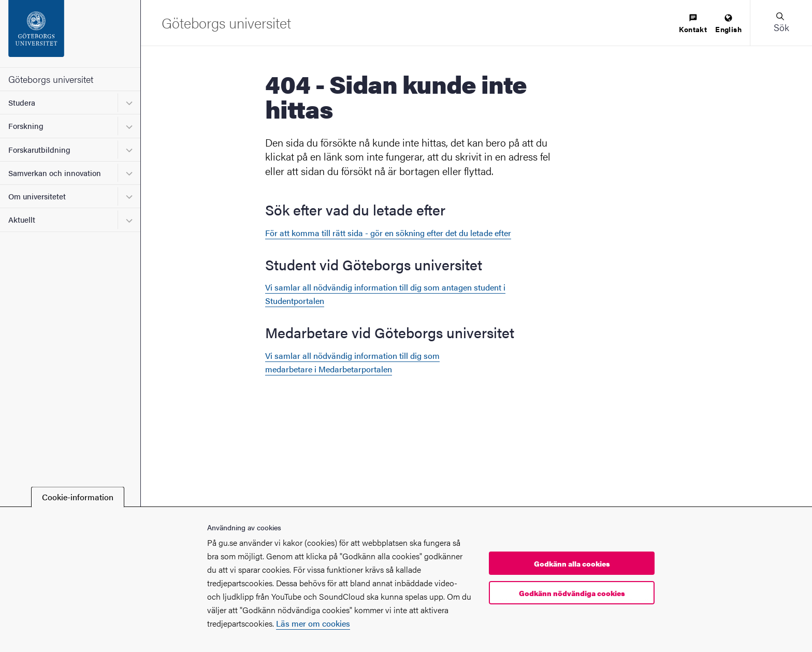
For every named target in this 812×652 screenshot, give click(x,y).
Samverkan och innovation (55, 173)
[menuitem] (693, 24)
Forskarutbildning (39, 149)
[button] (781, 23)
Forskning (26, 126)
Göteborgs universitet (51, 79)
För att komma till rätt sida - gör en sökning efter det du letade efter (388, 233)
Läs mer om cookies (313, 623)
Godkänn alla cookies (572, 563)
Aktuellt (22, 219)
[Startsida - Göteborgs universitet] (70, 34)
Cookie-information (78, 497)
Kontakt (693, 24)
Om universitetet (37, 196)
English (728, 24)
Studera (22, 102)
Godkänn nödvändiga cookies (572, 593)
